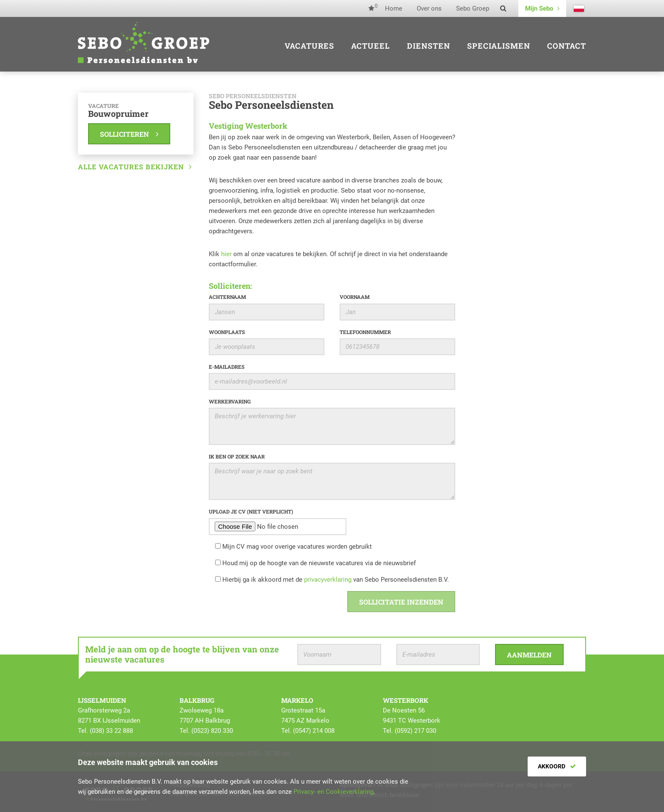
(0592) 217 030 (415, 731)
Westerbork (405, 700)
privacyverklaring (328, 580)
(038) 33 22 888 (111, 731)
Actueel (371, 46)
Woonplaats (227, 332)
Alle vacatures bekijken (135, 167)
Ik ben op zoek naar (237, 456)
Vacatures (309, 46)
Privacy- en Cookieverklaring (333, 792)
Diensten (429, 46)
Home (394, 8)
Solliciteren (129, 134)
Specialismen (499, 46)
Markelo (297, 700)
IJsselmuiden (102, 700)
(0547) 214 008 (314, 731)
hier (226, 254)
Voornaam (355, 297)
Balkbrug (197, 700)
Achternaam (227, 297)
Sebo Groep (473, 8)
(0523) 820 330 (212, 731)
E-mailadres (227, 367)
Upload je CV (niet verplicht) (251, 511)
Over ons (429, 8)
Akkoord (557, 766)
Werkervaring (230, 401)
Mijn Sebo (542, 8)
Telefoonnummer (365, 332)
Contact (567, 46)
